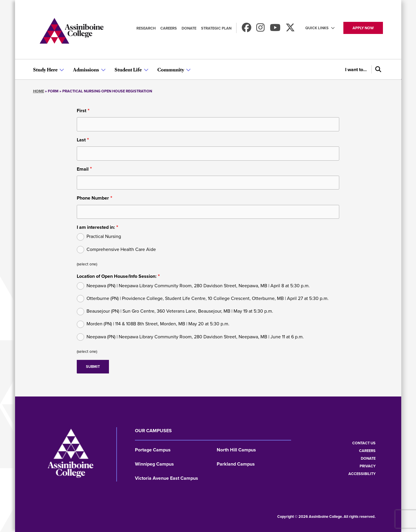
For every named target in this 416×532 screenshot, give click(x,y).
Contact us (364, 443)
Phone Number (93, 198)
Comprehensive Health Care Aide (121, 249)
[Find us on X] (290, 29)
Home (39, 91)
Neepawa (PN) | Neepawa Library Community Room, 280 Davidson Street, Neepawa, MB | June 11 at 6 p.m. (195, 337)
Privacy (368, 466)
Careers (169, 28)
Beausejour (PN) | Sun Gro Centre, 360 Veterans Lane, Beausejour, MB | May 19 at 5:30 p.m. (180, 311)
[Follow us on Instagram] (260, 29)
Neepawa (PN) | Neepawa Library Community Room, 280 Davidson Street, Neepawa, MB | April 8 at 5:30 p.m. (198, 286)
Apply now (363, 28)
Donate (189, 28)
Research (146, 28)
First (81, 111)
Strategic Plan (216, 28)
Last (81, 140)
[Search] (377, 69)
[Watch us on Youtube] (275, 29)
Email (83, 169)
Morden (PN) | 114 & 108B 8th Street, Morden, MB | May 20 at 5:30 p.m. (158, 324)
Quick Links (317, 28)
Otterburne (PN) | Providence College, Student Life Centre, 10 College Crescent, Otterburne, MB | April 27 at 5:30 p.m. (208, 298)
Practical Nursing (104, 236)
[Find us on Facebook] (247, 29)
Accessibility (362, 474)
